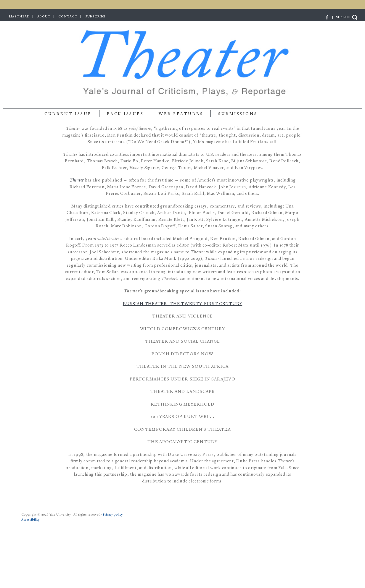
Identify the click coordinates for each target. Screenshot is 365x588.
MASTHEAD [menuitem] (19, 17)
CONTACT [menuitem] (68, 17)
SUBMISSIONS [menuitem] (238, 114)
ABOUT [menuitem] (44, 17)
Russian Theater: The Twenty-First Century (183, 304)
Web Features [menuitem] (181, 114)
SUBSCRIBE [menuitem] (95, 17)
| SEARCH (341, 17)
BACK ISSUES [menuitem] (125, 114)
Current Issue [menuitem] (68, 114)
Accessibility (30, 520)
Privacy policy (113, 515)
